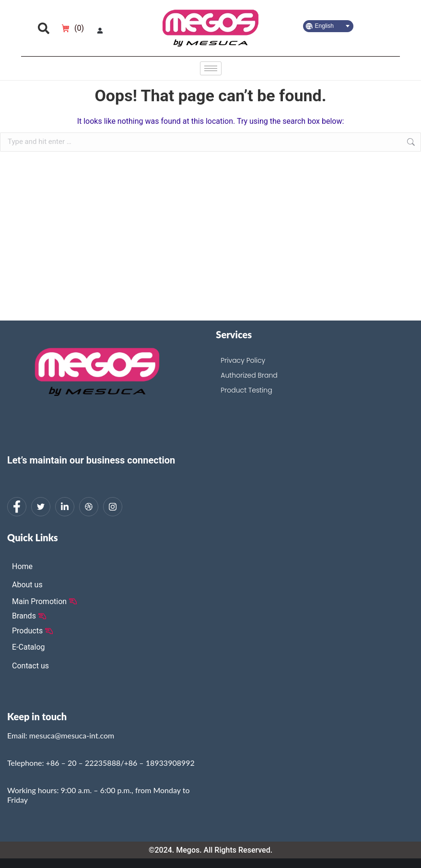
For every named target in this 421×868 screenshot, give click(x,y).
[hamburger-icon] (211, 68)
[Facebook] (17, 507)
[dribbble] (89, 507)
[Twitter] (41, 507)
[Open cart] (73, 28)
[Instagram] (113, 507)
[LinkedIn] (65, 507)
